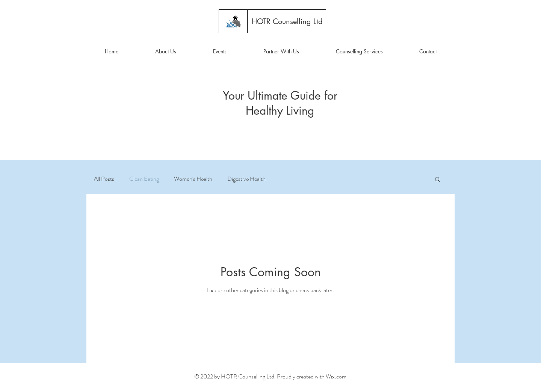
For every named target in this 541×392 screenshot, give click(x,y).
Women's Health (193, 179)
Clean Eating (144, 179)
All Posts (104, 179)
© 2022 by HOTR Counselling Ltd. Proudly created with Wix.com (270, 376)
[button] (166, 51)
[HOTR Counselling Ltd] (287, 21)
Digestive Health (246, 179)
